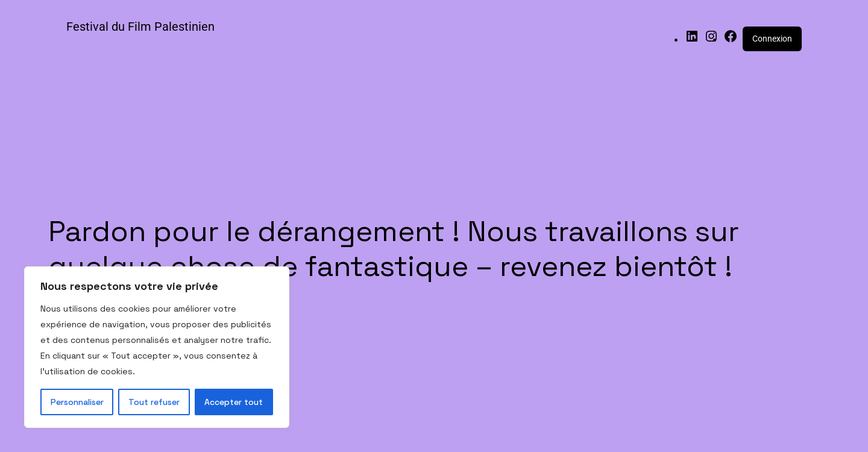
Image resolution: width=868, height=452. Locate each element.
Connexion (772, 39)
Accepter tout (234, 402)
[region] (157, 347)
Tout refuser (154, 402)
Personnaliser (77, 402)
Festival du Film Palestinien (140, 27)
